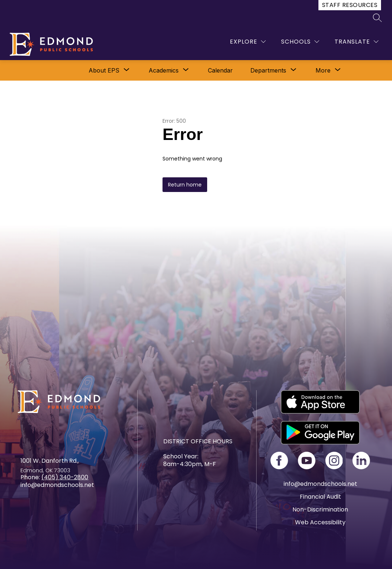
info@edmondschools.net (320, 484)
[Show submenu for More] (323, 70)
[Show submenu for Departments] (268, 70)
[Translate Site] (356, 42)
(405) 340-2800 (65, 477)
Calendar (220, 70)
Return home (185, 185)
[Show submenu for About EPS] (104, 70)
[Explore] (248, 42)
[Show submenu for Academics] (164, 70)
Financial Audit (320, 497)
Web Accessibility (320, 522)
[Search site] (377, 18)
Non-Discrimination (320, 509)
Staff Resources (350, 5)
